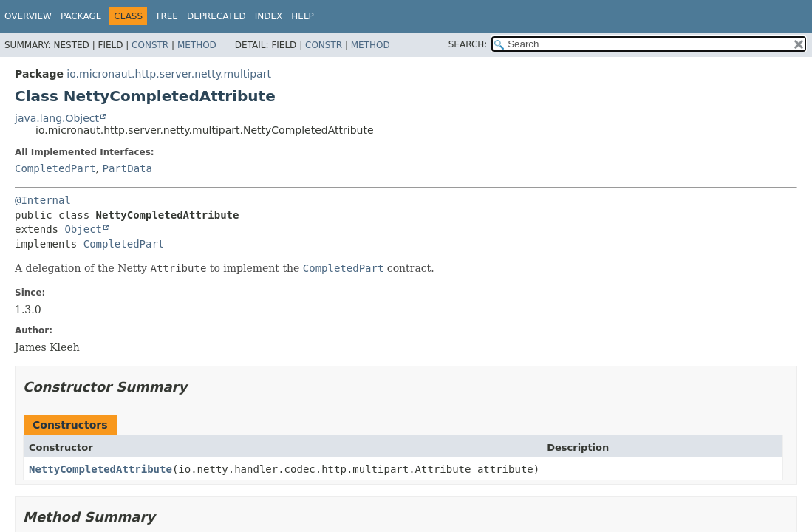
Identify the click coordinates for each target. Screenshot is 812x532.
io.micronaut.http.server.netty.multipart (169, 74)
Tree (167, 16)
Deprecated (216, 16)
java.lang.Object (57, 118)
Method (197, 45)
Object (83, 229)
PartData (127, 168)
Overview (28, 16)
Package (81, 16)
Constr (150, 45)
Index (269, 16)
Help (303, 16)
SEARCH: (468, 44)
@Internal (43, 200)
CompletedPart (55, 168)
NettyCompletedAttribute (100, 469)
